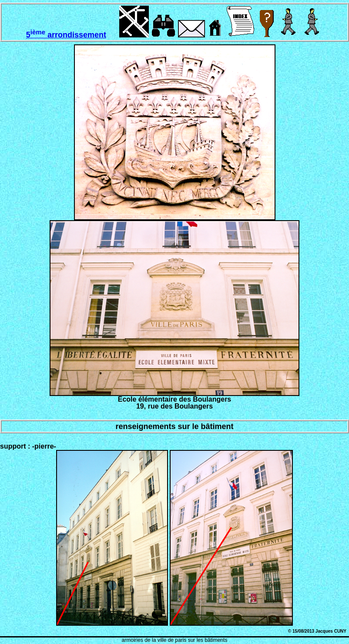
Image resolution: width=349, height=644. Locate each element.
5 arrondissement (66, 35)
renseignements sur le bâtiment (174, 426)
